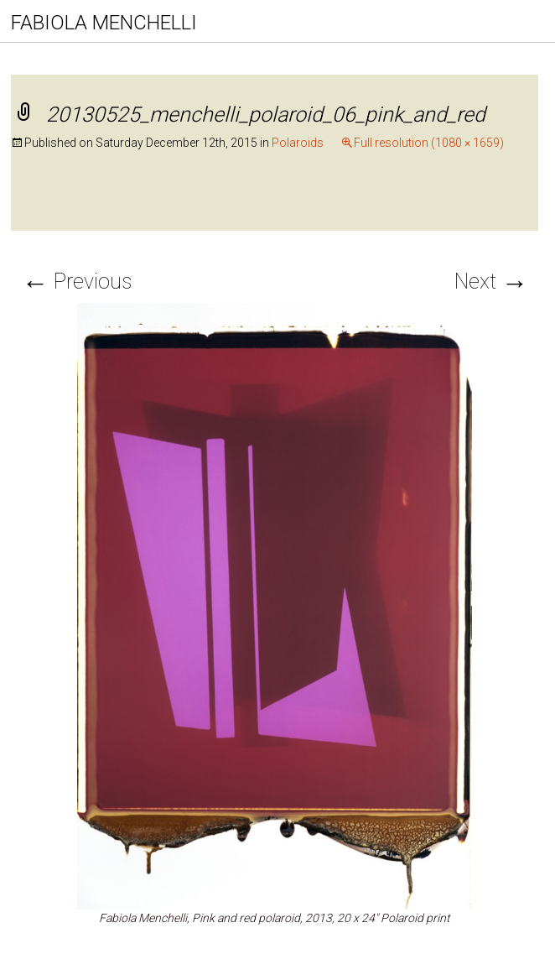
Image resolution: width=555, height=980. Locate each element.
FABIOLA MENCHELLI (104, 23)
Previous (77, 281)
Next (491, 281)
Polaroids (298, 143)
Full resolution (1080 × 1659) (429, 143)
